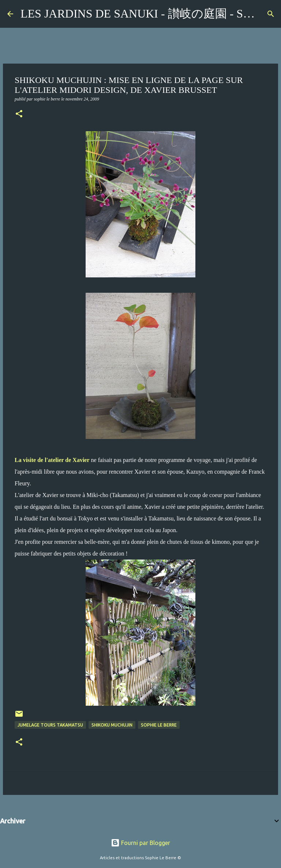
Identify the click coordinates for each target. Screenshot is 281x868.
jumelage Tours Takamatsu (50, 725)
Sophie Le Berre (159, 725)
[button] (19, 114)
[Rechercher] (271, 14)
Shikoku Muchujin (112, 725)
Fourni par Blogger (140, 843)
